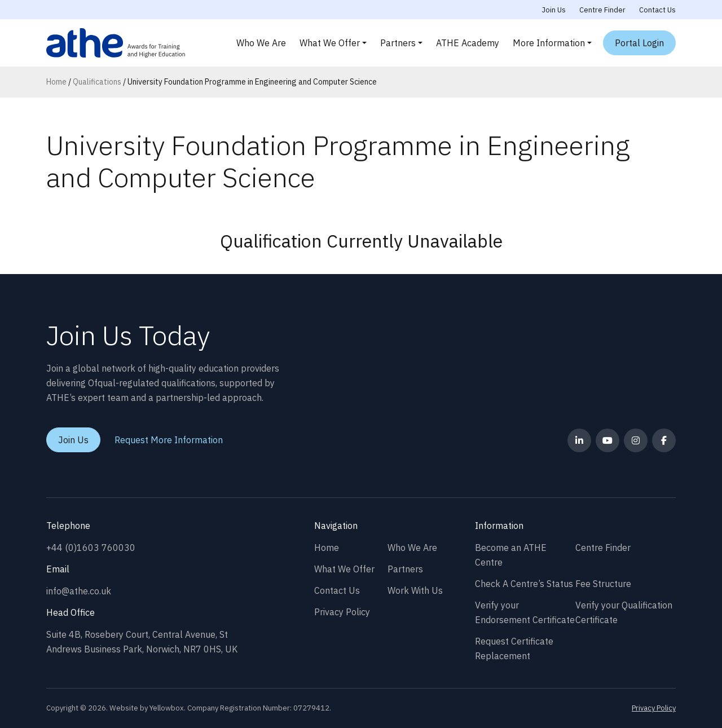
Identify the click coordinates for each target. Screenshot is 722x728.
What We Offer (330, 43)
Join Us (554, 10)
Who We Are (261, 43)
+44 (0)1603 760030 (91, 548)
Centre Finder (602, 10)
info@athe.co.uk (79, 591)
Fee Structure (603, 584)
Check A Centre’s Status (524, 584)
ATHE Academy (468, 43)
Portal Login (639, 43)
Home (56, 82)
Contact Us (657, 10)
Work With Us (415, 590)
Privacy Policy (342, 612)
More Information (549, 43)
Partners (398, 43)
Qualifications (97, 82)
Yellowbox (167, 708)
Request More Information (169, 440)
